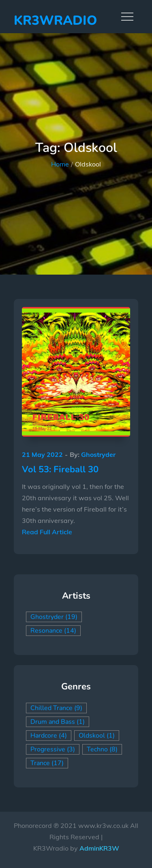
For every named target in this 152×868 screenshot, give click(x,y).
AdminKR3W (99, 848)
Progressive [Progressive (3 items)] (53, 749)
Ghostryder (98, 454)
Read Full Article (47, 532)
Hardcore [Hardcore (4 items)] (49, 736)
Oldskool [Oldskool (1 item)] (97, 736)
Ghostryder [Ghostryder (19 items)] (54, 617)
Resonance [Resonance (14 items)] (53, 631)
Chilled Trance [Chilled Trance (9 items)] (56, 708)
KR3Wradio (55, 20)
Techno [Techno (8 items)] (102, 749)
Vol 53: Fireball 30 (60, 469)
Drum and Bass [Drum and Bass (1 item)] (58, 722)
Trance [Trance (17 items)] (47, 763)
